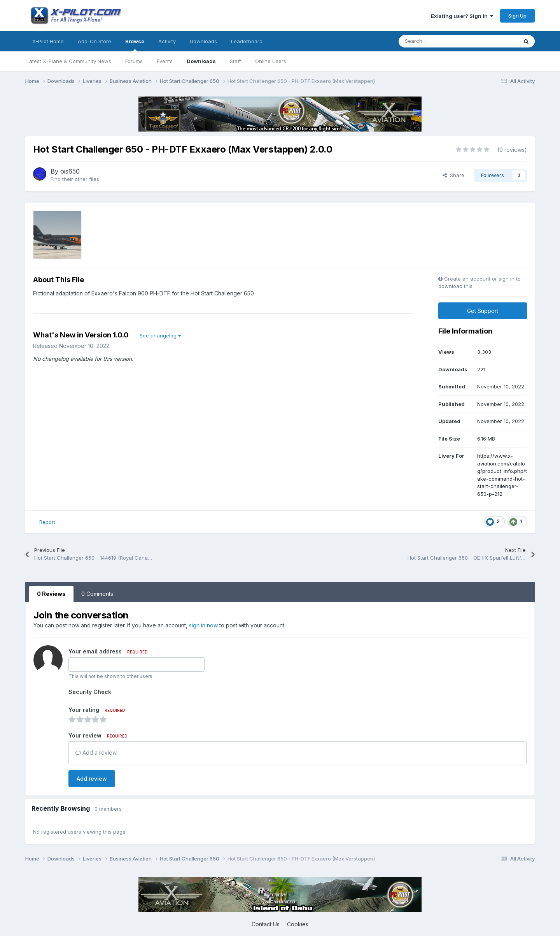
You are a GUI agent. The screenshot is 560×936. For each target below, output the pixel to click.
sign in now (203, 625)
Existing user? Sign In (462, 16)
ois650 (70, 171)
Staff (235, 61)
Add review (92, 779)
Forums (134, 61)
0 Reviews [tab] (51, 594)
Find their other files (75, 179)
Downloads (201, 61)
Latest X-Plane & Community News (69, 61)
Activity (167, 41)
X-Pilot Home (48, 41)
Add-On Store (94, 41)
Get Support (483, 311)
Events (165, 61)
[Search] (441, 41)
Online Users (271, 61)
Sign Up (517, 16)
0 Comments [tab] (97, 594)
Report (47, 522)
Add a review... (98, 752)
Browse (135, 45)
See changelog (160, 335)
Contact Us (266, 924)
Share (453, 175)
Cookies (298, 924)
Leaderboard (247, 41)
